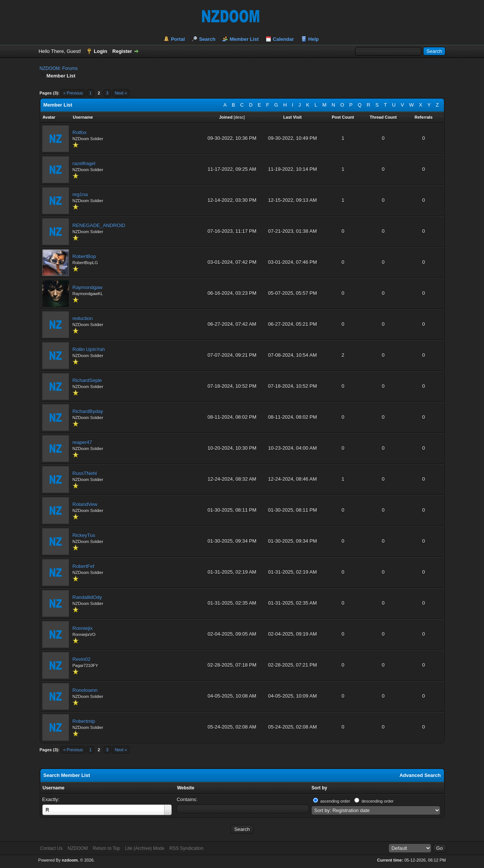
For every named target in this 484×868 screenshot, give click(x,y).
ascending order (335, 801)
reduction (83, 318)
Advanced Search (420, 775)
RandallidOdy (87, 597)
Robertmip (84, 721)
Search (207, 39)
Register (122, 51)
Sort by (319, 788)
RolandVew (85, 504)
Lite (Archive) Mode (145, 848)
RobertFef (84, 566)
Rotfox (80, 132)
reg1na (80, 194)
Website (186, 788)
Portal (178, 39)
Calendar (284, 39)
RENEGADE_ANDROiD (99, 225)
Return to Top (106, 848)
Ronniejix (83, 628)
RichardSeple (87, 380)
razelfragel (84, 163)
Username (54, 788)
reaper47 (82, 442)
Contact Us (51, 848)
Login (100, 51)
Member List (244, 39)
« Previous (73, 93)
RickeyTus (84, 535)
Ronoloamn (85, 690)
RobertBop (84, 256)
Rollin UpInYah (89, 349)
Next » (121, 93)
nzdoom (70, 860)
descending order (378, 801)
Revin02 (82, 659)
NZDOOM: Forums (59, 68)
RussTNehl (85, 473)
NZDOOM (78, 848)
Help (313, 39)
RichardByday (88, 411)
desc (239, 117)
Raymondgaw (88, 287)
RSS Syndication (186, 848)
